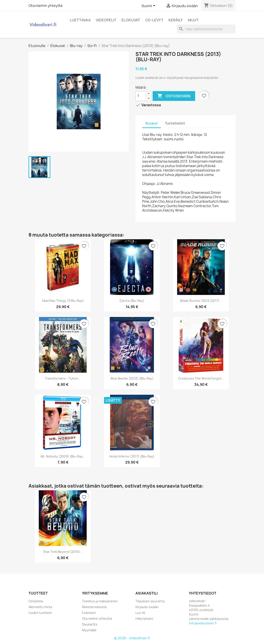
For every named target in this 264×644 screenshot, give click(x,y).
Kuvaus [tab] (151, 123)
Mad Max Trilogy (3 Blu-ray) (63, 301)
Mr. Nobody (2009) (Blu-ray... (63, 456)
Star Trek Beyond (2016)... (63, 552)
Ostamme (36, 601)
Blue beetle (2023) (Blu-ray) (132, 378)
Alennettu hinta (40, 607)
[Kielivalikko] (149, 6)
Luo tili (140, 613)
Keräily (176, 20)
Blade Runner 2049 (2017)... (201, 301)
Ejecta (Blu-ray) (132, 301)
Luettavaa (80, 20)
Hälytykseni (144, 618)
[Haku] (206, 29)
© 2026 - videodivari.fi (132, 638)
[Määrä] (141, 96)
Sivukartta (90, 624)
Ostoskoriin (174, 96)
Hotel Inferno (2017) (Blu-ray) (132, 456)
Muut (193, 20)
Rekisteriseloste (94, 607)
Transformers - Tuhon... (63, 378)
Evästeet (89, 613)
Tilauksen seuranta (150, 601)
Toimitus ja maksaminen (100, 601)
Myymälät (89, 630)
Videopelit (106, 20)
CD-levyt (154, 20)
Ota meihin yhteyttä (45, 6)
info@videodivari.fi (203, 623)
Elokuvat (131, 20)
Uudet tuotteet (40, 613)
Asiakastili (147, 593)
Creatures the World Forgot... (201, 378)
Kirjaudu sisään (147, 607)
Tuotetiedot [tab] (175, 123)
